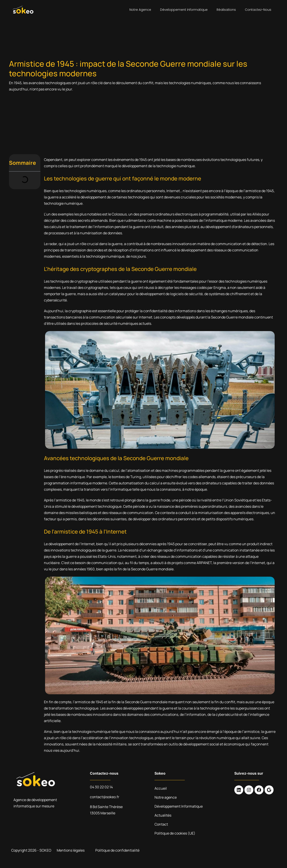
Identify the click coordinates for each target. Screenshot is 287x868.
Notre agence (140, 10)
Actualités (163, 815)
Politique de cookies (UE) (175, 833)
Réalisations (226, 10)
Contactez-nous (258, 10)
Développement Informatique (184, 10)
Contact (161, 824)
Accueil (161, 788)
